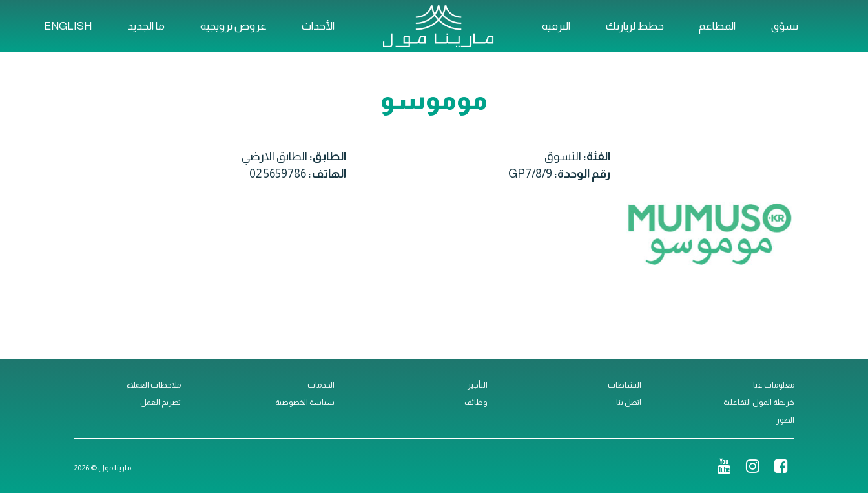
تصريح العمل (160, 403)
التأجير (478, 385)
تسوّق (785, 26)
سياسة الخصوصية (305, 403)
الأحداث (318, 26)
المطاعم (717, 26)
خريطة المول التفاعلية (759, 403)
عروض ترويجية (233, 26)
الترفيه (556, 26)
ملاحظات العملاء (154, 385)
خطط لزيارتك (635, 26)
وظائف (476, 403)
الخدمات (321, 385)
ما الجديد (146, 26)
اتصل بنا (629, 403)
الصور (785, 420)
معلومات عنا (774, 385)
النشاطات (625, 385)
